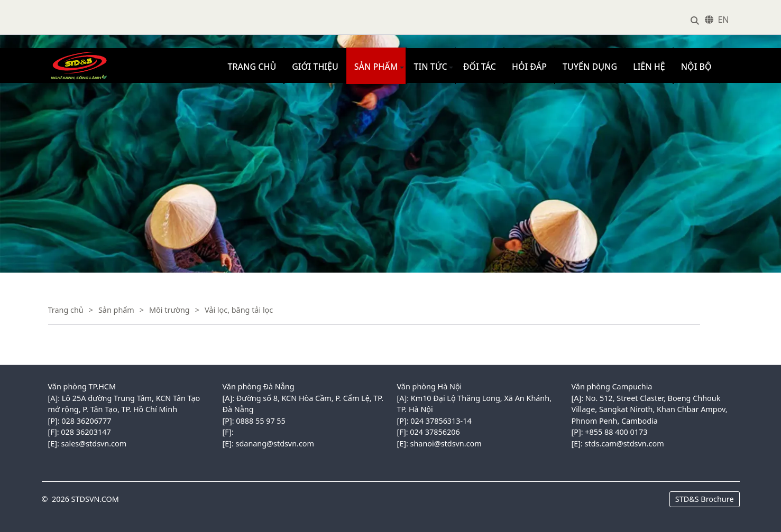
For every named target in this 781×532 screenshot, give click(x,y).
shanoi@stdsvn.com (446, 444)
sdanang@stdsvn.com (275, 444)
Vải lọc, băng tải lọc (239, 310)
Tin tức (431, 67)
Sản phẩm (376, 67)
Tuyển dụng (590, 67)
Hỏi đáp (529, 67)
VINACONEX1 (68, 53)
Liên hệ (649, 67)
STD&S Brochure (705, 499)
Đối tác (480, 67)
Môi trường (169, 310)
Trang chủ (252, 67)
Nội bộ (696, 67)
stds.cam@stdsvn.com (624, 444)
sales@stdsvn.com (94, 444)
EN (723, 20)
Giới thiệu (315, 67)
